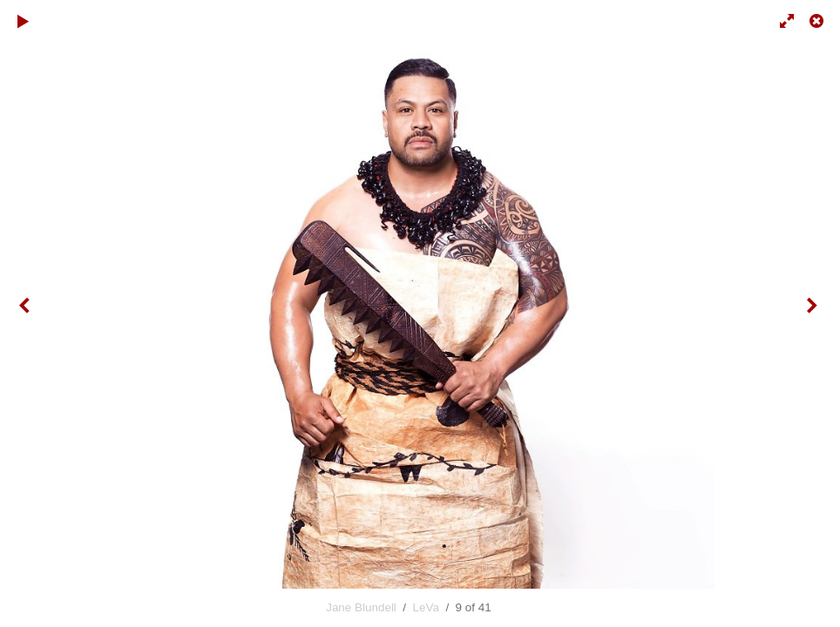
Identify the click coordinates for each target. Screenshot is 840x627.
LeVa (426, 607)
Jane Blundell (361, 607)
